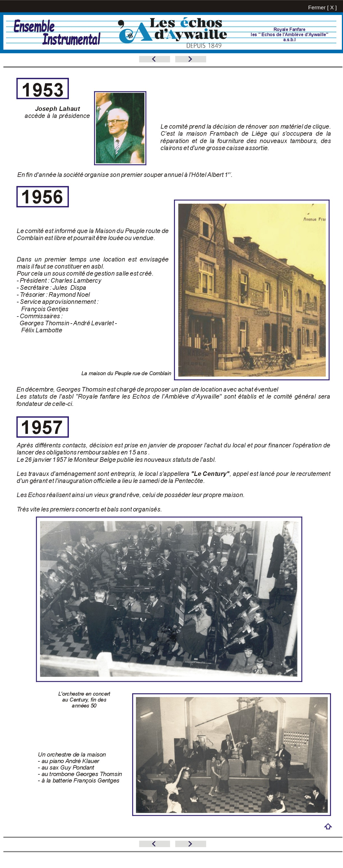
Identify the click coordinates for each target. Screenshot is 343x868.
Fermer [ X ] (322, 7)
